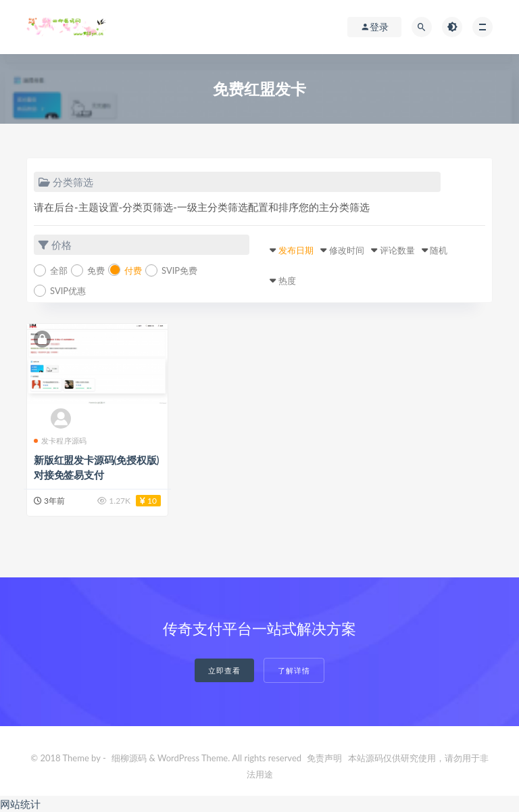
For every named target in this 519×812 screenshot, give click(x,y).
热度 (287, 281)
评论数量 (397, 250)
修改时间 (347, 250)
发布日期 (296, 250)
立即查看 (224, 670)
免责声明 (324, 758)
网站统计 (20, 804)
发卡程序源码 (60, 440)
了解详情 (294, 670)
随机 (439, 250)
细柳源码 (129, 758)
